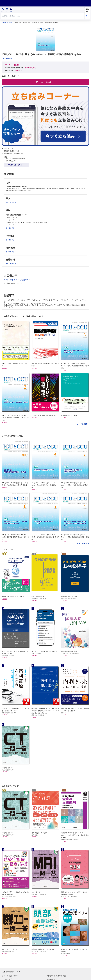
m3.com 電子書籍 (7, 22)
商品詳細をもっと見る (15, 165)
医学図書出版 (7, 58)
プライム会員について (10, 976)
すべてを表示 (82, 424)
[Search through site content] (43, 16)
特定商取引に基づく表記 (57, 976)
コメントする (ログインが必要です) (16, 280)
